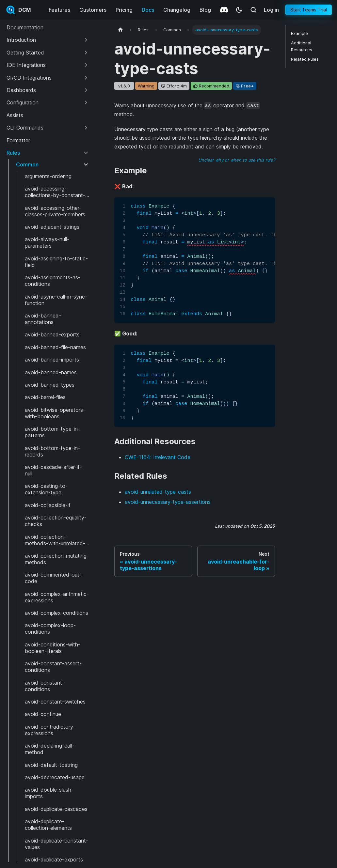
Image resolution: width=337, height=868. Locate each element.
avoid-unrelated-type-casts (158, 492)
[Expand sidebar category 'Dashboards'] (86, 90)
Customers (93, 10)
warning (146, 86)
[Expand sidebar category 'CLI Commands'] (86, 128)
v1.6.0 (124, 86)
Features (59, 10)
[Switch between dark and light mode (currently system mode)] (239, 10)
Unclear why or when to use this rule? (237, 160)
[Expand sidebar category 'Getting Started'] (86, 53)
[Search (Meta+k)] (253, 10)
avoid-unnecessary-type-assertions (168, 502)
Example (299, 33)
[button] (48, 40)
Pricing (124, 10)
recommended (214, 86)
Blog (205, 10)
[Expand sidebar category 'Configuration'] (86, 102)
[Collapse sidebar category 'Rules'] (86, 153)
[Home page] (120, 30)
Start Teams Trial (309, 10)
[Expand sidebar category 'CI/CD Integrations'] (86, 78)
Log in (271, 10)
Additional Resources (302, 46)
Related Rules (305, 59)
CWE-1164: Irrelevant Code (158, 457)
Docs (148, 10)
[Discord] (224, 10)
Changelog (177, 10)
